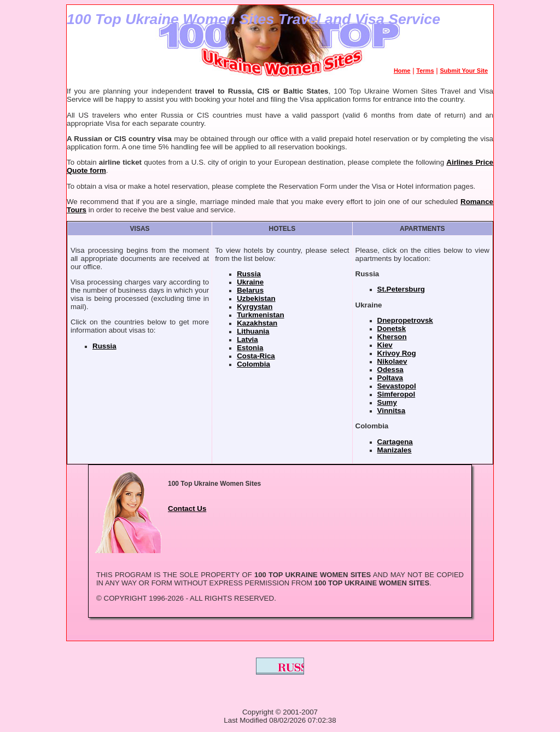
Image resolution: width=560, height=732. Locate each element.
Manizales (395, 450)
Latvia (247, 339)
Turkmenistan (260, 315)
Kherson (392, 337)
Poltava (390, 378)
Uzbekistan (256, 298)
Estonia (250, 348)
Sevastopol (397, 386)
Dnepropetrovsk (405, 320)
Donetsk (392, 329)
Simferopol (396, 394)
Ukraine (250, 282)
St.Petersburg (401, 289)
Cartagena (395, 442)
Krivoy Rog (397, 353)
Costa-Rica (256, 356)
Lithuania (253, 331)
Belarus (250, 290)
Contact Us (187, 509)
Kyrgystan (255, 307)
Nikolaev (392, 361)
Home (402, 71)
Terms (425, 71)
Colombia (253, 364)
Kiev (385, 345)
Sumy (387, 402)
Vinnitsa (392, 411)
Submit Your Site (464, 71)
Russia (104, 346)
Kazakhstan (257, 323)
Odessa (390, 370)
